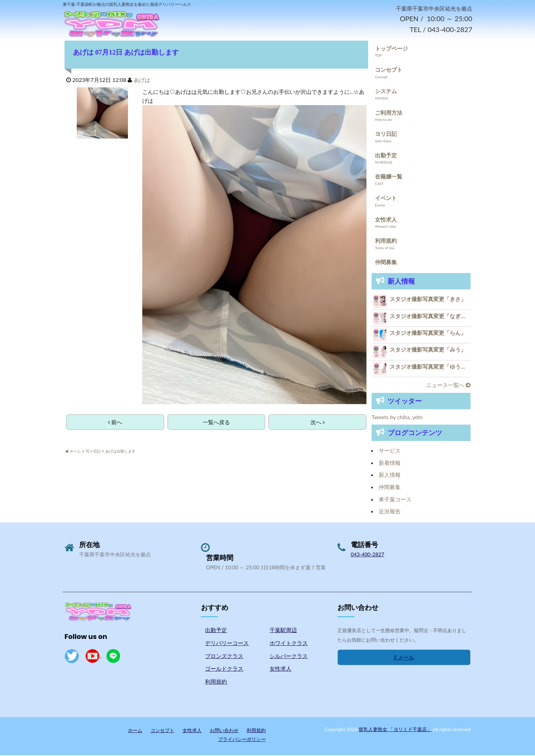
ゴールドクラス (224, 669)
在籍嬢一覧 (389, 177)
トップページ (391, 49)
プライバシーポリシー (242, 740)
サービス (390, 451)
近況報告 (390, 512)
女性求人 (386, 220)
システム (386, 92)
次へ (318, 423)
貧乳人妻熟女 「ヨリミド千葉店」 (395, 730)
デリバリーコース (227, 644)
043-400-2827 (367, 555)
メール (404, 658)
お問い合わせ (224, 731)
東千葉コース (395, 500)
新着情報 (390, 464)
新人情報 (390, 476)
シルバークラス (289, 657)
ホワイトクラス (289, 644)
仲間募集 (386, 263)
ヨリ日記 (386, 135)
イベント (386, 199)
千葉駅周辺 (283, 631)
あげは (142, 81)
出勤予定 (386, 156)
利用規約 (386, 241)
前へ (115, 423)
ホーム (135, 731)
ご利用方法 (389, 113)
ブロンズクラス (224, 657)
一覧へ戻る (216, 423)
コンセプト (389, 70)
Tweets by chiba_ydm (397, 418)
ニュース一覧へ (448, 386)
